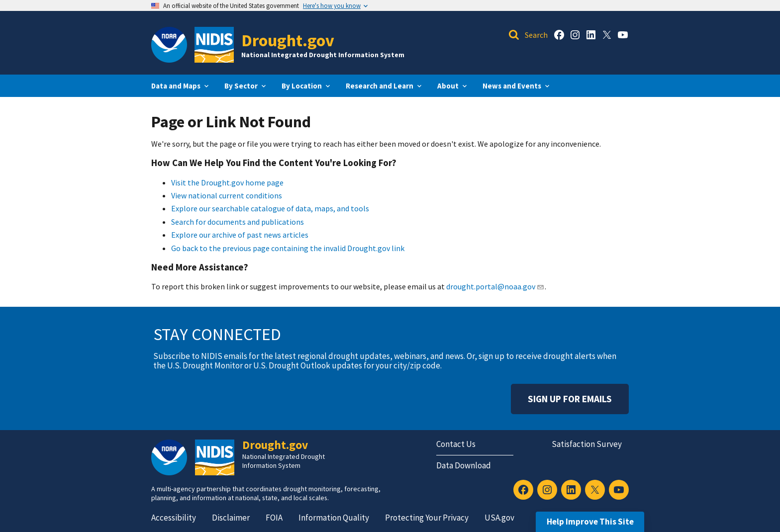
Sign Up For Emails (570, 399)
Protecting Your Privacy (427, 518)
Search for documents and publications (238, 222)
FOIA (274, 518)
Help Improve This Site (590, 522)
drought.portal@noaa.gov (495, 286)
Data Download (464, 465)
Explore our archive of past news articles (240, 235)
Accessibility (174, 518)
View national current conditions (227, 195)
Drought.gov (288, 40)
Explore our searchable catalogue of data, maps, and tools (270, 208)
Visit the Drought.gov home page (227, 182)
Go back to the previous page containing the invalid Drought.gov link (288, 248)
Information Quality (334, 518)
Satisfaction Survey (587, 444)
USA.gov (499, 518)
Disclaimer (231, 518)
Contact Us (456, 444)
